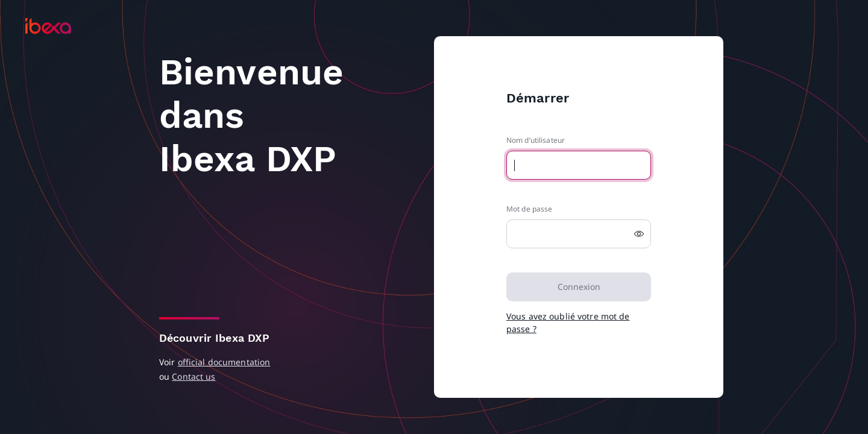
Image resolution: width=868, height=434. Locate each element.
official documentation (224, 362)
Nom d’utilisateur (536, 140)
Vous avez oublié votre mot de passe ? (568, 322)
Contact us (193, 376)
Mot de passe (529, 209)
